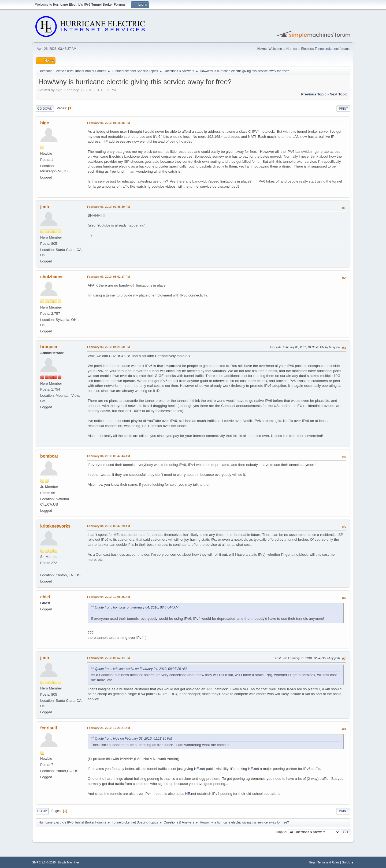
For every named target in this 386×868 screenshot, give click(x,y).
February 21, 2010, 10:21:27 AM (109, 728)
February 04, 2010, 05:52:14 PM (108, 658)
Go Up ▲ (348, 862)
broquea (49, 347)
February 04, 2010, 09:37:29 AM (109, 526)
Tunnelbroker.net (327, 49)
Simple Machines (68, 862)
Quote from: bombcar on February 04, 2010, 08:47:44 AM (137, 607)
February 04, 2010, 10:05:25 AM (109, 597)
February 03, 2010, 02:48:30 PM (108, 207)
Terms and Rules (329, 862)
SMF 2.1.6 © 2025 (44, 862)
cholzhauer (51, 277)
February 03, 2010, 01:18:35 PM (108, 123)
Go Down (45, 109)
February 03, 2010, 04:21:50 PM (108, 347)
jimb (45, 207)
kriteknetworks (55, 526)
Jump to (281, 832)
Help (312, 862)
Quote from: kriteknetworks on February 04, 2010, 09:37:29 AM (141, 669)
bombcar (49, 456)
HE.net (200, 769)
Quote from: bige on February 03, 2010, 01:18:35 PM (133, 739)
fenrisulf (49, 728)
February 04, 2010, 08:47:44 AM (109, 456)
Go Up (42, 811)
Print (343, 109)
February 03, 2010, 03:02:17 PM (108, 277)
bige (45, 123)
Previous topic (314, 94)
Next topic (339, 94)
